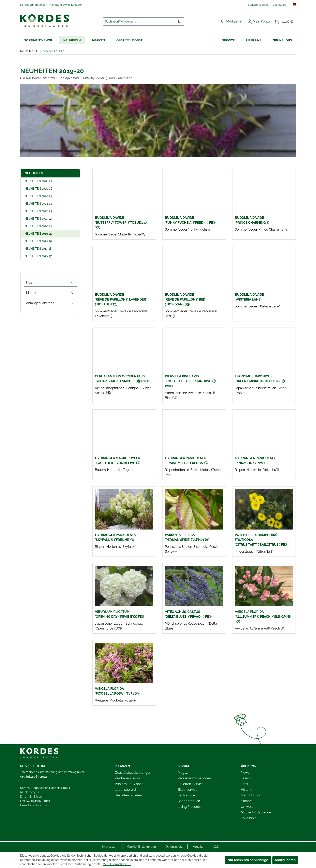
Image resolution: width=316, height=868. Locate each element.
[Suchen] (179, 21)
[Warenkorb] (284, 21)
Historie (246, 790)
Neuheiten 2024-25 (38, 196)
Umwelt (247, 807)
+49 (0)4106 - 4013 (38, 801)
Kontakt (198, 847)
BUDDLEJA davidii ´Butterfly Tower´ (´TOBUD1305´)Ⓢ (122, 223)
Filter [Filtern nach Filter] (50, 282)
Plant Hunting (251, 795)
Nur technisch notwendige (248, 860)
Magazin (184, 773)
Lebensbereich (126, 790)
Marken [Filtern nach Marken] (50, 293)
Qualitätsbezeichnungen (133, 773)
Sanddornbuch (189, 801)
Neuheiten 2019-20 (39, 234)
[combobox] (139, 21)
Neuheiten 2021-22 (38, 219)
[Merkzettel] (232, 21)
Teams (246, 778)
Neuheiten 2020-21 (38, 226)
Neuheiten (34, 173)
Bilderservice (187, 790)
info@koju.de (39, 805)
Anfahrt (246, 801)
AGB (216, 847)
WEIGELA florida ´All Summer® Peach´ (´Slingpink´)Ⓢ (263, 617)
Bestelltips (279, 5)
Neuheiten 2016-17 (38, 256)
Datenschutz (174, 847)
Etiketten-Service (191, 784)
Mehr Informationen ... (117, 864)
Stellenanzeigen (258, 5)
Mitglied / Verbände (256, 812)
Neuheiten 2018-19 (38, 241)
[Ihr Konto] (259, 21)
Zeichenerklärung (128, 778)
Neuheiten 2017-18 (38, 249)
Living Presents (189, 807)
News (245, 773)
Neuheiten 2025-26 (39, 189)
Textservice (186, 795)
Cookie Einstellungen (142, 847)
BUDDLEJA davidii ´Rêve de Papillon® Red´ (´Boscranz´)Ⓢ (186, 299)
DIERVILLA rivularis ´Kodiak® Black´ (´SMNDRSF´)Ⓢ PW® (191, 381)
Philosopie (249, 818)
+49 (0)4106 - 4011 (34, 777)
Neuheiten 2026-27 (39, 181)
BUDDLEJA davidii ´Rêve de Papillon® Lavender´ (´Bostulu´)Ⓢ (121, 299)
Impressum (110, 847)
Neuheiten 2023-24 (38, 204)
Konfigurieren (285, 860)
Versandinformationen (194, 778)
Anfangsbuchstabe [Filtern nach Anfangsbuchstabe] (50, 303)
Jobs (244, 784)
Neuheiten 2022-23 (38, 211)
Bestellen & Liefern (129, 795)
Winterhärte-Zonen (129, 784)
